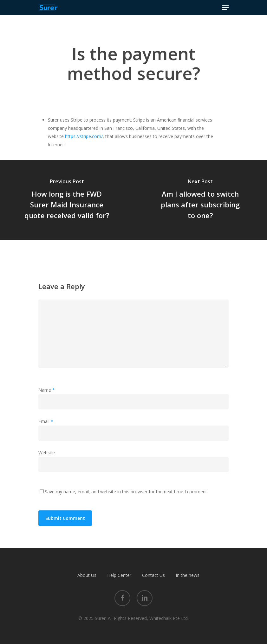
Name (47, 390)
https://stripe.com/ (84, 136)
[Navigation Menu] (225, 8)
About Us (87, 575)
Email (46, 421)
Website (47, 453)
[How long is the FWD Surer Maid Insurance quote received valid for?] (67, 200)
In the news (188, 575)
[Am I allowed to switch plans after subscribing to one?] (200, 200)
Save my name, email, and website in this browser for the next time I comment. (126, 492)
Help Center (119, 575)
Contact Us (153, 575)
